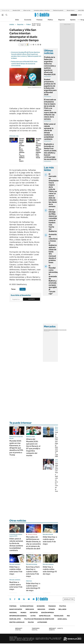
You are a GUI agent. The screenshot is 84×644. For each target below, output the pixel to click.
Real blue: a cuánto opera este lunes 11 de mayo (16, 586)
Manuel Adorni (71, 10)
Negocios (61, 20)
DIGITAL (19, 629)
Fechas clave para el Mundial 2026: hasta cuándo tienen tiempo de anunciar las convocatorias (24, 64)
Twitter (10, 599)
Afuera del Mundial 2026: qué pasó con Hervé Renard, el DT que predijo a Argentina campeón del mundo (33, 447)
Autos (33, 616)
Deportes (20, 25)
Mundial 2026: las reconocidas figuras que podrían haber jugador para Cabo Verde (40, 148)
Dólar (17, 20)
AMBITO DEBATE (56, 629)
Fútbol (28, 25)
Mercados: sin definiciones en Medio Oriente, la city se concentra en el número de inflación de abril (33, 543)
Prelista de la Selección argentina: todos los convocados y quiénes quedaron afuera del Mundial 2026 (50, 66)
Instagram (19, 599)
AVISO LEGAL (62, 619)
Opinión (73, 20)
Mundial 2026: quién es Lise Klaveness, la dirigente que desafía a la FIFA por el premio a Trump (16, 448)
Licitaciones (42, 622)
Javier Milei (81, 10)
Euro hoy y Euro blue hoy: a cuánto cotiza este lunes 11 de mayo (33, 572)
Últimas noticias (27, 606)
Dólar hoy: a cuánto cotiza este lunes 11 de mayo (16, 570)
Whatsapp (34, 599)
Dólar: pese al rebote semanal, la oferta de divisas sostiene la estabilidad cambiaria (50, 132)
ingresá (80, 15)
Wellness (62, 609)
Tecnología (59, 616)
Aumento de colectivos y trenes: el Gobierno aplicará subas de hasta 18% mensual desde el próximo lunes (53, 248)
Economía (28, 20)
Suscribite (31, 299)
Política (50, 20)
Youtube (29, 599)
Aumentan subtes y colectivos (42, 10)
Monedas (47, 330)
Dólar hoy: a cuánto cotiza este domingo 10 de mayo (50, 570)
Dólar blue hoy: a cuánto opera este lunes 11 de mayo (50, 540)
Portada (13, 606)
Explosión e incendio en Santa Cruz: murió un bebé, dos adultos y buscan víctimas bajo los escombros (50, 152)
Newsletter (80, 20)
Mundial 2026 (16, 10)
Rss (68, 616)
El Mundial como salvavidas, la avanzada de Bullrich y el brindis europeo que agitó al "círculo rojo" (53, 280)
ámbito (12, 25)
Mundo (23, 613)
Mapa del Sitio (15, 619)
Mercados (30, 609)
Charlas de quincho (58, 10)
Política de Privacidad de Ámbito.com (39, 619)
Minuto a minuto (32, 534)
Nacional (13, 613)
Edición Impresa (48, 613)
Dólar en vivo (27, 10)
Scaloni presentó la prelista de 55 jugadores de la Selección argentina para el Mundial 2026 (50, 87)
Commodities (57, 330)
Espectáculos (45, 616)
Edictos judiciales (17, 622)
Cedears (64, 330)
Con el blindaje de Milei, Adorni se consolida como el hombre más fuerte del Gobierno (53, 220)
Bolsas (51, 330)
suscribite (74, 15)
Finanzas (39, 20)
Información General (18, 616)
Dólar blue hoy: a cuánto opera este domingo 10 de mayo (33, 587)
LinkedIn (24, 599)
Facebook (15, 599)
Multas (31, 622)
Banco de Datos (16, 609)
